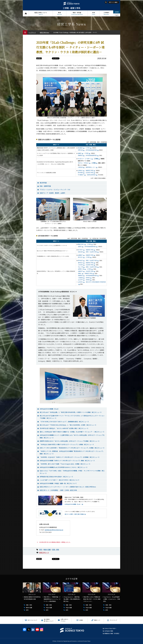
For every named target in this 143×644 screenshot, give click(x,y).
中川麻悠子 (81, 175)
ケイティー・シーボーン (84, 159)
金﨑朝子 (80, 255)
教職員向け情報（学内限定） (112, 633)
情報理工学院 (90, 255)
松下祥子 (80, 250)
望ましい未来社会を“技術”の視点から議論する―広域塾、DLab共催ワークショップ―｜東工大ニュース (72, 432)
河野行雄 (80, 150)
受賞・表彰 (56, 550)
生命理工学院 (90, 173)
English (117, 15)
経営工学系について (41, 13)
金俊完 (80, 247)
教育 (59, 13)
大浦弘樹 (80, 167)
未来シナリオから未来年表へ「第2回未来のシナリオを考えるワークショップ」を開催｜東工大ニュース (72, 448)
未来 (93, 13)
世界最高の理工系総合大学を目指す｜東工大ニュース (56, 477)
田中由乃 (80, 261)
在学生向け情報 (109, 631)
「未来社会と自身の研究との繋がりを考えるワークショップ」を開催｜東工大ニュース (67, 444)
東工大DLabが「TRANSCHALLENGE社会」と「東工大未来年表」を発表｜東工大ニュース (68, 425)
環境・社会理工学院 (91, 252)
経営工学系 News (44, 32)
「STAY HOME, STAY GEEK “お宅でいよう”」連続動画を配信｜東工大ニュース (64, 422)
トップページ (26, 13)
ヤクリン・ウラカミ (83, 163)
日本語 (117, 12)
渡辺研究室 (43, 183)
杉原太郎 (80, 252)
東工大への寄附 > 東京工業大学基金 (74, 514)
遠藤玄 (80, 153)
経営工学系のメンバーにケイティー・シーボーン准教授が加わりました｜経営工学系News (68, 487)
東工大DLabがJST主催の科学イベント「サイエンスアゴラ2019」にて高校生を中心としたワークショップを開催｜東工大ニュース (72, 417)
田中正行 (80, 257)
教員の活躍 (47, 550)
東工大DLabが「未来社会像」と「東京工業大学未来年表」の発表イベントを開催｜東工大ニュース (71, 412)
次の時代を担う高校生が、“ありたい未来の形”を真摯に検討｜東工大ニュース (64, 428)
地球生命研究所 (91, 175)
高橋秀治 (80, 155)
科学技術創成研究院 (91, 150)
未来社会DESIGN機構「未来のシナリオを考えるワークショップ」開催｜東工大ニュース (67, 461)
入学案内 (106, 13)
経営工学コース (44, 553)
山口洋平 (80, 280)
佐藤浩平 (80, 271)
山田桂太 (80, 171)
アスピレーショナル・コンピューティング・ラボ (55, 190)
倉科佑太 (80, 263)
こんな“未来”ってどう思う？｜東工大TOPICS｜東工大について (60, 480)
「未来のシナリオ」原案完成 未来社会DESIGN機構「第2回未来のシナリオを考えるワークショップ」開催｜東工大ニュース (72, 452)
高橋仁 (80, 273)
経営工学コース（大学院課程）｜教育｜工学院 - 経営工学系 (58, 490)
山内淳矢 (80, 282)
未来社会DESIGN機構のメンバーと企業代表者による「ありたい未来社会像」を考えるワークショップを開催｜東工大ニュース (72, 436)
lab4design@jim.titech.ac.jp (54, 530)
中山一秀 (80, 267)
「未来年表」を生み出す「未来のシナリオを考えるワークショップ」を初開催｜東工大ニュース (70, 457)
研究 (41, 550)
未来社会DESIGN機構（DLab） (50, 409)
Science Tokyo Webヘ (110, 628)
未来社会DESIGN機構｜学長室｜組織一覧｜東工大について (58, 483)
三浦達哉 (80, 278)
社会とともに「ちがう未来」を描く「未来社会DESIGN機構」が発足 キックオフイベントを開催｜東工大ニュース (72, 472)
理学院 (88, 278)
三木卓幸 (80, 265)
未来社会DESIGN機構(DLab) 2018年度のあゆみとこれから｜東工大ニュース (64, 467)
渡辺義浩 (80, 148)
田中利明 (80, 173)
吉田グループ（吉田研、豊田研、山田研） (53, 193)
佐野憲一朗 (81, 269)
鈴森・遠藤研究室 (45, 186)
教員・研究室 (77, 13)
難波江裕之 (81, 244)
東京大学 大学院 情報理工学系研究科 (96, 282)
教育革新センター (91, 167)
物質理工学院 (90, 171)
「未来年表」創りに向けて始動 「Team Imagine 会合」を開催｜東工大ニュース (65, 464)
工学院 (88, 148)
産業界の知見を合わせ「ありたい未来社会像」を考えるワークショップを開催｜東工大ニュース (70, 441)
